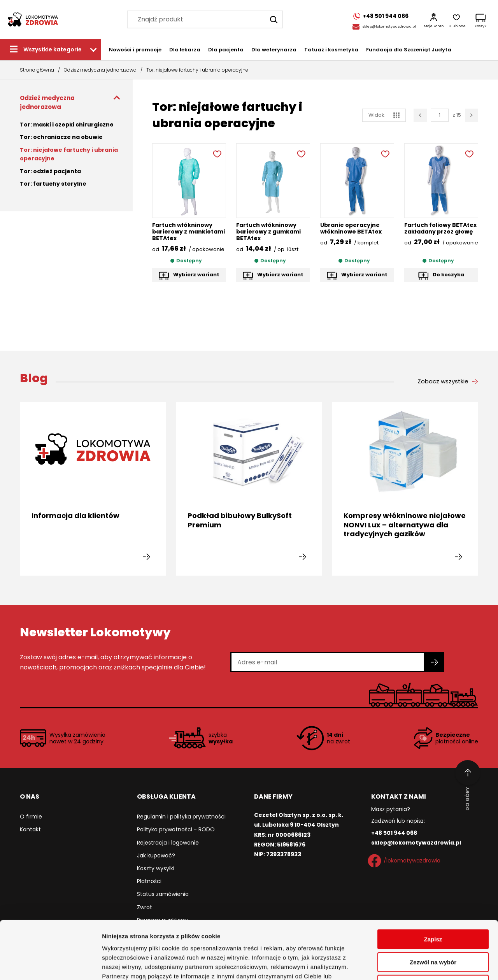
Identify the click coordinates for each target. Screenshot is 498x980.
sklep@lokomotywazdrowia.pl (389, 26)
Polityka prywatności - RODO (176, 829)
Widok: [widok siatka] (384, 115)
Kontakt (30, 829)
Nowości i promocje (135, 50)
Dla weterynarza (274, 50)
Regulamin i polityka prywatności (181, 817)
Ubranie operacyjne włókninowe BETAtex (351, 228)
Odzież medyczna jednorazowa (100, 70)
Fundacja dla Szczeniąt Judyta (409, 50)
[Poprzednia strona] (420, 115)
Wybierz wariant (196, 275)
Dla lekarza (185, 50)
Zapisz (433, 885)
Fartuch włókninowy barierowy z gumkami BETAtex (268, 232)
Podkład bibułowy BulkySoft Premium (240, 520)
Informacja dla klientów (75, 515)
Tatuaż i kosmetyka (331, 50)
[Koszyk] (480, 19)
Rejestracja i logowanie (168, 843)
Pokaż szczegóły (415, 965)
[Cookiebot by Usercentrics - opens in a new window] (50, 965)
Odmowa (433, 930)
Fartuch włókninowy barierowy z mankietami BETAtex (189, 232)
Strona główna (37, 70)
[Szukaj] (274, 19)
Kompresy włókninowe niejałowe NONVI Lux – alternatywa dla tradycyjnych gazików (405, 525)
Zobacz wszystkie (443, 381)
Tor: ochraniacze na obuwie (61, 137)
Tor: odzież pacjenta (50, 171)
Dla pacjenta (226, 50)
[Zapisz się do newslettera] (435, 662)
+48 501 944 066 (394, 833)
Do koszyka (448, 275)
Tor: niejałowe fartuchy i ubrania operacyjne (69, 154)
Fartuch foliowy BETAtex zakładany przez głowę (440, 228)
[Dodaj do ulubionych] (216, 153)
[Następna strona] (472, 115)
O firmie (31, 817)
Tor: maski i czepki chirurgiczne (67, 125)
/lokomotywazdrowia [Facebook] (406, 861)
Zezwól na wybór (433, 908)
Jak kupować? (156, 855)
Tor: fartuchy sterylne (53, 184)
